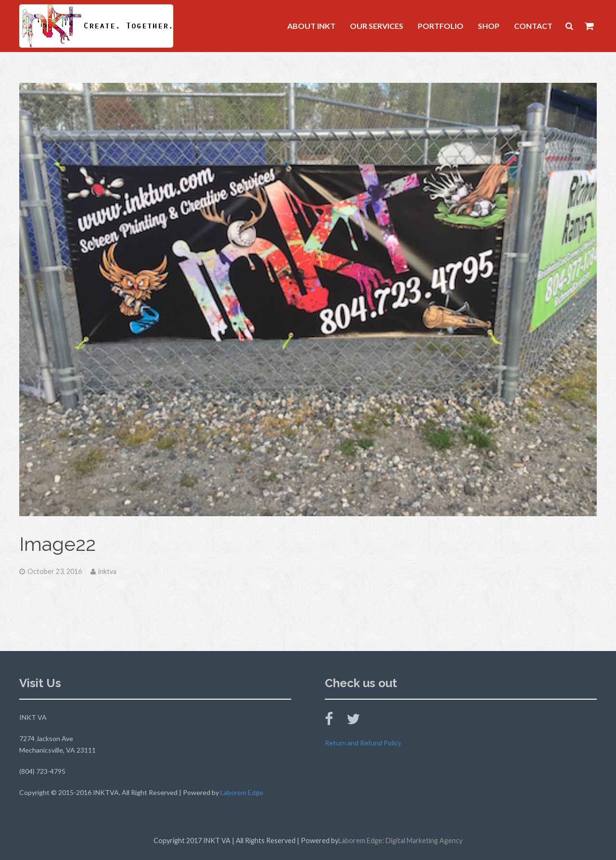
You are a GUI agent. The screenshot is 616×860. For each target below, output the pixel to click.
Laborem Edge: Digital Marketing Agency (400, 840)
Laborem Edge (242, 792)
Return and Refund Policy (363, 743)
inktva (107, 571)
